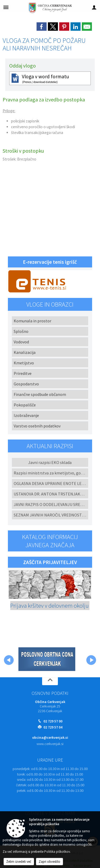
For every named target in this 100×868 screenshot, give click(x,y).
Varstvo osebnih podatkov (37, 426)
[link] (42, 27)
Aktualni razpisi (50, 446)
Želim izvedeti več (19, 862)
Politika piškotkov (57, 852)
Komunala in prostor (32, 321)
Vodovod (21, 342)
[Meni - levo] (6, 7)
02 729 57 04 (53, 727)
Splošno (21, 331)
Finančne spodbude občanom (40, 394)
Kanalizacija (25, 352)
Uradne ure (50, 760)
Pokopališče (25, 405)
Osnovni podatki (50, 693)
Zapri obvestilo (49, 862)
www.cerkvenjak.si (50, 744)
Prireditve (23, 373)
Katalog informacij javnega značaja (50, 541)
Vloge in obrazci (50, 304)
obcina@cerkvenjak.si (50, 738)
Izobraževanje (26, 415)
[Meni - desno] (94, 7)
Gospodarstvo (26, 384)
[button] (9, 660)
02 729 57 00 (53, 721)
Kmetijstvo (24, 363)
